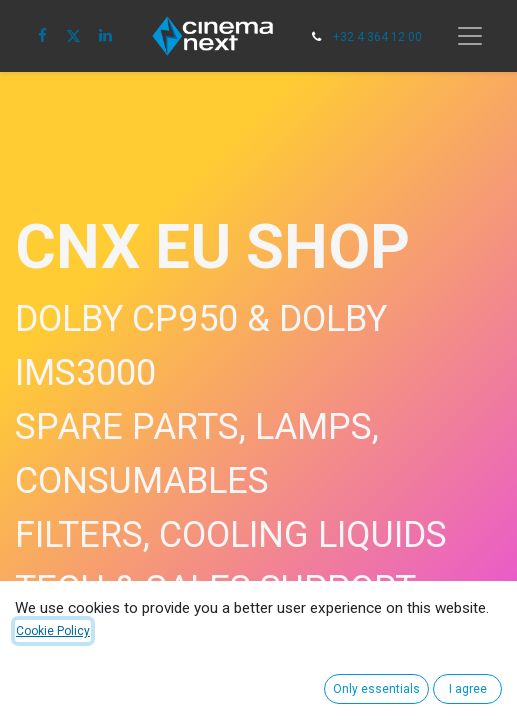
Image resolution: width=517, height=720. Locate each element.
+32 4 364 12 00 (377, 37)
